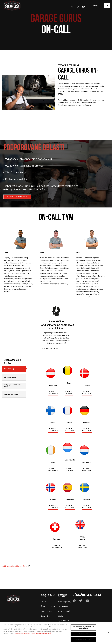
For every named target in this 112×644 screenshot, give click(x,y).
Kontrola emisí (63, 606)
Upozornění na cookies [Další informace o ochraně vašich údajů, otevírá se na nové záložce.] (23, 633)
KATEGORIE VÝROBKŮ (62, 596)
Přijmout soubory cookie (83, 639)
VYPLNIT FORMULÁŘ (17, 197)
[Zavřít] (108, 633)
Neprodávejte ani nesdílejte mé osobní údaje (83, 627)
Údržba (60, 616)
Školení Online (46, 616)
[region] (56, 633)
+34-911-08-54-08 (50, 349)
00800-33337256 (53, 392)
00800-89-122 (69, 392)
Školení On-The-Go (48, 606)
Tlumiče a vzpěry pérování (64, 621)
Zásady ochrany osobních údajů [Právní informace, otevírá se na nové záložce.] (41, 633)
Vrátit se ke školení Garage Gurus (15, 566)
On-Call (44, 602)
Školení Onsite (46, 611)
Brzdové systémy (64, 602)
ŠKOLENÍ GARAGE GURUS (48, 596)
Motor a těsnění (64, 611)
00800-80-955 (70, 469)
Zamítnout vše (84, 634)
